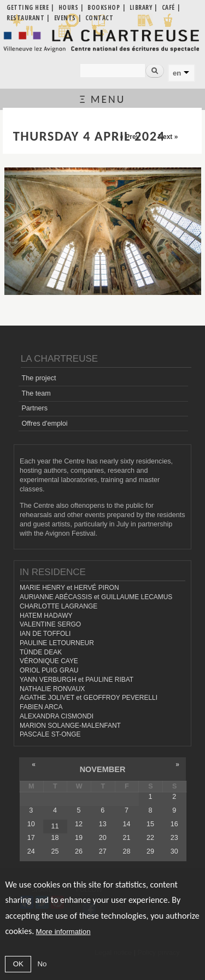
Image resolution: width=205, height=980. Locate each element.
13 (103, 824)
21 (126, 838)
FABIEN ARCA (41, 707)
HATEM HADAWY (46, 616)
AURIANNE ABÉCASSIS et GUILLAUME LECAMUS (96, 597)
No (42, 964)
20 (103, 838)
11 (55, 826)
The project (39, 378)
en (177, 73)
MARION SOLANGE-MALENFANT (70, 726)
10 (31, 824)
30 (174, 851)
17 (31, 838)
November (103, 769)
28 (126, 851)
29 (150, 851)
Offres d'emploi (44, 424)
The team (36, 393)
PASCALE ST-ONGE (50, 734)
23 (174, 838)
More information (63, 932)
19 (79, 838)
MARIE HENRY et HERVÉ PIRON (69, 588)
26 (79, 851)
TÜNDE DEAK (41, 652)
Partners (34, 408)
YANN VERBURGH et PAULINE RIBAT (77, 680)
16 (174, 824)
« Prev (130, 137)
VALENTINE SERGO (50, 624)
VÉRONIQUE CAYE (49, 661)
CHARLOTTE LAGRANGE (58, 606)
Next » (168, 137)
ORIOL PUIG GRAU (49, 670)
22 (150, 838)
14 (126, 824)
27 (103, 851)
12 (79, 824)
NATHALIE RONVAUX (52, 689)
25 (55, 851)
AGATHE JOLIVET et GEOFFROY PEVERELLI (89, 698)
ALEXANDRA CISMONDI (57, 716)
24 (31, 851)
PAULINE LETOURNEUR (57, 643)
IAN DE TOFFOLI (45, 634)
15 (150, 824)
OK (18, 964)
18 (55, 838)
